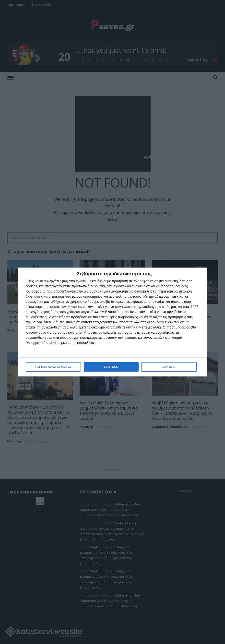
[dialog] (113, 322)
